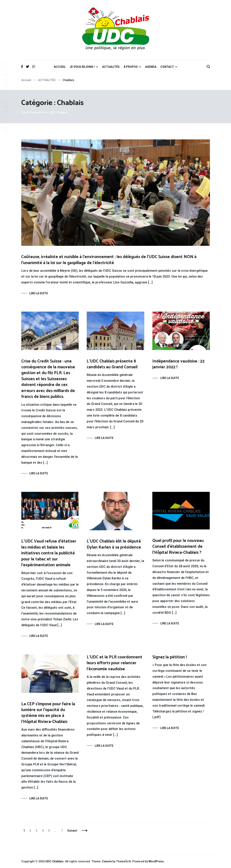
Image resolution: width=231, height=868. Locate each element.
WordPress (156, 861)
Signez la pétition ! (170, 657)
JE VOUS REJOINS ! (82, 67)
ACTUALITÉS (111, 67)
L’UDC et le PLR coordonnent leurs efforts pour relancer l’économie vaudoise (114, 663)
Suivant (72, 831)
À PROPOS (131, 67)
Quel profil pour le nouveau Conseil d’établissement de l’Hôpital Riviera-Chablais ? (178, 547)
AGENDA (151, 67)
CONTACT (167, 67)
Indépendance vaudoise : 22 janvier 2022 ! (178, 364)
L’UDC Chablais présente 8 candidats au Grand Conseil (112, 364)
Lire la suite (39, 293)
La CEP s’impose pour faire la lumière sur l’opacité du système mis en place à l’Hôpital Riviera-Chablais (48, 713)
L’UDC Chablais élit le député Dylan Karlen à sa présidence (114, 544)
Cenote (107, 861)
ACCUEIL (60, 67)
